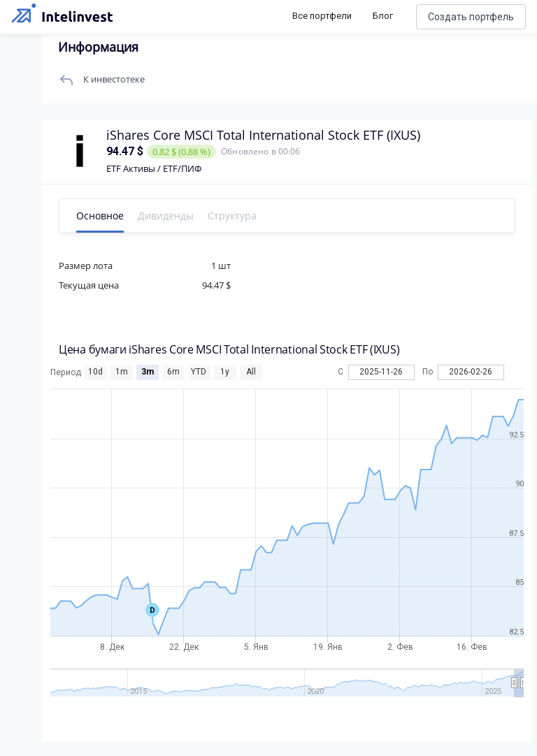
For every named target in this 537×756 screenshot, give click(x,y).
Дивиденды (166, 216)
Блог (383, 16)
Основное (100, 216)
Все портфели (322, 16)
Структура (232, 216)
